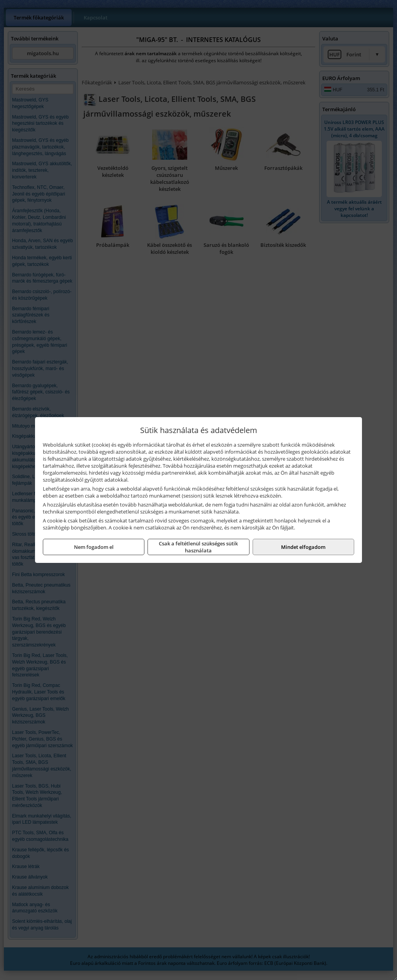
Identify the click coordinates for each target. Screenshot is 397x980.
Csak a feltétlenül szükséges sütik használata (198, 547)
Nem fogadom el (94, 547)
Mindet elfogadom (303, 547)
